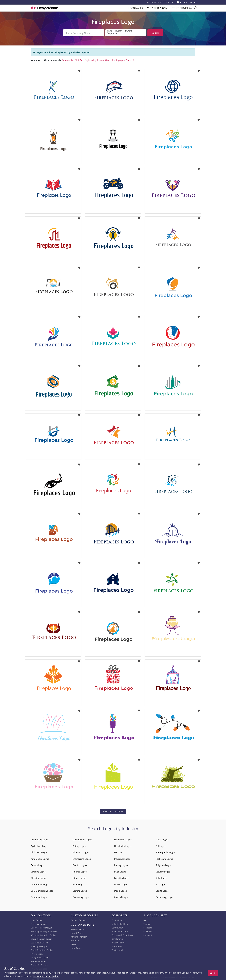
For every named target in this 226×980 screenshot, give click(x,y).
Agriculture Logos (39, 845)
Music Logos (162, 839)
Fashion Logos (80, 865)
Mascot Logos (121, 884)
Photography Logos (165, 852)
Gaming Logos (80, 890)
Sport (129, 59)
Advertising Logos (40, 839)
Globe (108, 59)
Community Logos (40, 884)
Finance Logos (80, 871)
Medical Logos (121, 897)
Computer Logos (39, 897)
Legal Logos (120, 871)
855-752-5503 (169, 2)
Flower (101, 59)
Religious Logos (163, 865)
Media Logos (120, 890)
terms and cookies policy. (46, 976)
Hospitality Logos (123, 845)
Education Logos (81, 852)
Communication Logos (42, 890)
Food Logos (78, 884)
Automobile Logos (40, 858)
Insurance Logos (122, 858)
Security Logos (163, 871)
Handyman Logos (123, 839)
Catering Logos (38, 871)
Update (155, 33)
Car (82, 59)
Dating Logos (79, 845)
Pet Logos (160, 845)
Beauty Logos (38, 865)
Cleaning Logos (38, 877)
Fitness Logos (79, 877)
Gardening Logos (81, 897)
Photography (119, 59)
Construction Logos (82, 839)
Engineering (90, 59)
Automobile (68, 59)
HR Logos (119, 852)
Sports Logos (162, 890)
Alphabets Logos (39, 852)
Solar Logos (161, 877)
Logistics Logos (122, 877)
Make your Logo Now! (113, 811)
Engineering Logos (82, 858)
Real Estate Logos (164, 858)
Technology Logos (165, 897)
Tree (135, 59)
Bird (77, 59)
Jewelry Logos (121, 865)
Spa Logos (161, 884)
